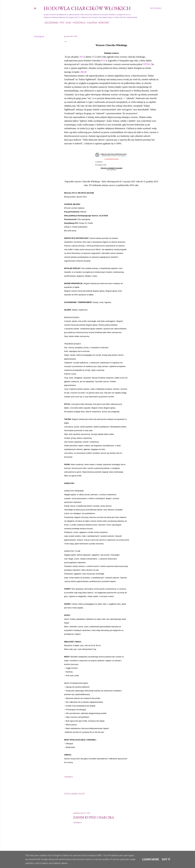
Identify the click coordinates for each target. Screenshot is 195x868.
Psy (61, 23)
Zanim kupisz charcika (94, 817)
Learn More (151, 859)
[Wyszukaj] (156, 8)
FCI (82, 57)
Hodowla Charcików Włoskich (87, 8)
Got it (166, 859)
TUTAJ (147, 64)
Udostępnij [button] (39, 36)
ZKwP (83, 72)
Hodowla (78, 23)
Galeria (91, 23)
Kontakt (103, 23)
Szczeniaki (50, 23)
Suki (68, 23)
